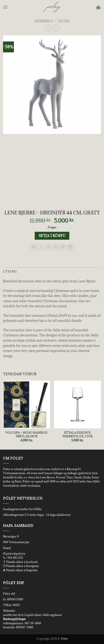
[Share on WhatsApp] (34, 247)
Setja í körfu (52, 236)
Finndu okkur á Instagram (21, 566)
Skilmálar (9, 611)
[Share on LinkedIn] (70, 247)
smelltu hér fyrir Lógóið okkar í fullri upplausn (32, 615)
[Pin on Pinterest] (63, 247)
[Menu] (6, 7)
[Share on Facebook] (41, 247)
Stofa (64, 21)
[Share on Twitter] (48, 247)
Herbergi (44, 21)
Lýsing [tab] (10, 271)
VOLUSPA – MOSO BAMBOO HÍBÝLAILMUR (27, 434)
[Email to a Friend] (56, 247)
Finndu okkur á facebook (20, 562)
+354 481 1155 (14, 558)
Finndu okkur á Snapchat (20, 570)
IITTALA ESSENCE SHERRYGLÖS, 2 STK (78, 434)
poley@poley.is (14, 554)
